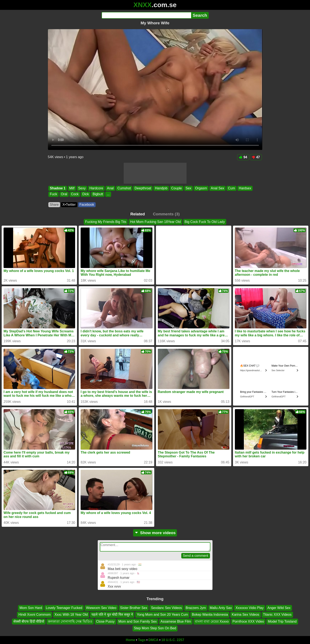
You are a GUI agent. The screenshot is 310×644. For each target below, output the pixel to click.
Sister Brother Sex (134, 608)
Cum (232, 188)
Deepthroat (143, 188)
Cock (75, 194)
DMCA (153, 640)
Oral (64, 194)
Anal (110, 188)
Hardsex (245, 188)
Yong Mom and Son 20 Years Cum (162, 615)
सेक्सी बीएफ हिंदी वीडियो (29, 621)
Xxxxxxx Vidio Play (250, 608)
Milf (72, 188)
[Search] (146, 15)
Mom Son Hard (31, 608)
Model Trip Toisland (282, 621)
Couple (176, 188)
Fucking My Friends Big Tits (106, 222)
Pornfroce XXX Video (248, 621)
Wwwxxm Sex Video (101, 608)
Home (130, 640)
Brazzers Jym (196, 608)
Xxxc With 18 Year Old (71, 615)
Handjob (161, 188)
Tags (142, 640)
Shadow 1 (58, 188)
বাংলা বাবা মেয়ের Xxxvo (212, 621)
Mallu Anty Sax (221, 608)
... (108, 194)
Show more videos (155, 533)
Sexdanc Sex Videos (166, 608)
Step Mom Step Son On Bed (155, 628)
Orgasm (201, 188)
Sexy (82, 188)
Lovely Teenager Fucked (64, 608)
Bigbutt (98, 194)
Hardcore (96, 188)
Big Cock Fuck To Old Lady (205, 222)
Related (138, 214)
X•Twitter (69, 205)
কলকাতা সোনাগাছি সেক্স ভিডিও (70, 621)
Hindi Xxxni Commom (35, 615)
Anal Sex (217, 188)
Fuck (53, 194)
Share (54, 205)
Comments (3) (166, 214)
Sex (188, 188)
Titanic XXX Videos (277, 615)
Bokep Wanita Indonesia (210, 615)
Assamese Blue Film (176, 621)
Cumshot (124, 188)
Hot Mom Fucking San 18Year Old (155, 222)
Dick (86, 194)
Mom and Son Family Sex (138, 621)
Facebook (87, 205)
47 (256, 157)
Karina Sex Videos (245, 615)
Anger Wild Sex (279, 608)
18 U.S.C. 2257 (173, 640)
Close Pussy (105, 621)
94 (243, 157)
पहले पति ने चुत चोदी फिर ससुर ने (112, 615)
